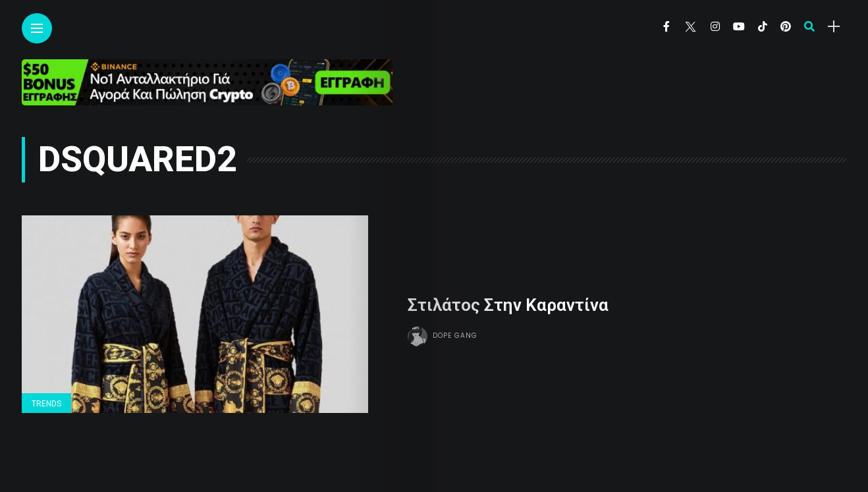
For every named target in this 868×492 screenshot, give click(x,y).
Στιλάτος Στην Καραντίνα (508, 305)
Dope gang (455, 336)
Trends (46, 404)
